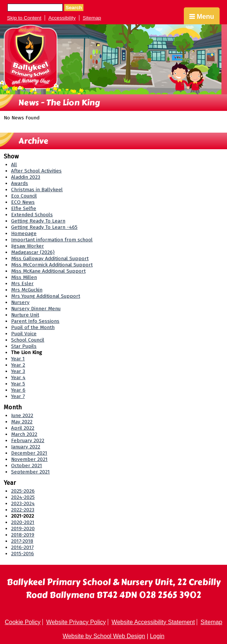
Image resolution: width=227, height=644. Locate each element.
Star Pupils (24, 346)
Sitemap (92, 18)
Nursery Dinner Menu (36, 309)
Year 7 (18, 396)
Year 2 (18, 365)
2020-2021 (23, 522)
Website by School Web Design (104, 636)
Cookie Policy (23, 622)
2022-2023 (23, 510)
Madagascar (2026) (33, 252)
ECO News (23, 202)
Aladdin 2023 (26, 177)
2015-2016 (23, 554)
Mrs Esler (22, 283)
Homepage (24, 233)
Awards (20, 183)
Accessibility (62, 18)
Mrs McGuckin (27, 290)
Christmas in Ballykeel (37, 190)
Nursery (20, 302)
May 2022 (22, 422)
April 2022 (23, 428)
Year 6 (18, 390)
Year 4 (18, 377)
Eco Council (24, 196)
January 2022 (26, 447)
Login (157, 636)
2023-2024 (23, 503)
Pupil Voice (24, 334)
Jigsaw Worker (27, 246)
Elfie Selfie (24, 208)
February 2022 (28, 440)
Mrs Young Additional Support (46, 296)
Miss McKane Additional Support (48, 271)
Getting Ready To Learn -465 (44, 227)
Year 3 (18, 371)
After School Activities (36, 171)
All (14, 164)
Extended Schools (32, 215)
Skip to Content (24, 18)
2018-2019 (23, 535)
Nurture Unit (25, 315)
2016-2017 (22, 547)
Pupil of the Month (33, 327)
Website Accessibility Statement (153, 622)
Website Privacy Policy (76, 622)
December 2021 (29, 453)
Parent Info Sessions (35, 321)
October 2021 (27, 465)
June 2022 (22, 415)
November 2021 (29, 459)
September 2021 (30, 472)
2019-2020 (23, 528)
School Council (28, 340)
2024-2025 (23, 497)
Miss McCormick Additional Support (52, 265)
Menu (202, 17)
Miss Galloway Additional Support (50, 258)
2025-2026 (23, 491)
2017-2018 (22, 541)
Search (74, 8)
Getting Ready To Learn (38, 221)
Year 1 (18, 359)
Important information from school (52, 240)
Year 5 (18, 384)
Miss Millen (24, 277)
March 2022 (24, 434)
